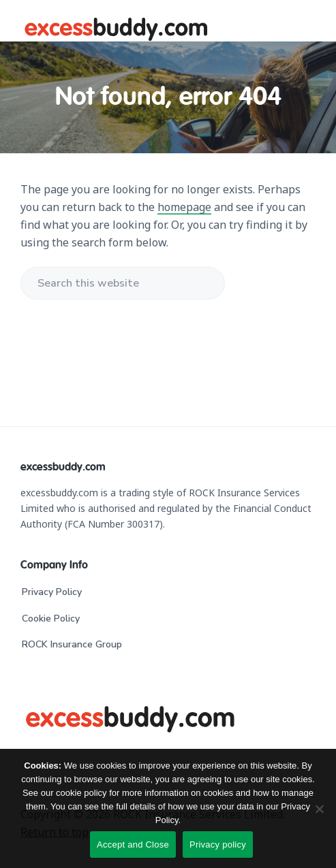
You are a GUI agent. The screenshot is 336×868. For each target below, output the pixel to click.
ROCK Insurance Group (72, 644)
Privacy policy (218, 845)
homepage (184, 207)
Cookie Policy (51, 618)
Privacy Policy (52, 592)
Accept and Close (133, 845)
